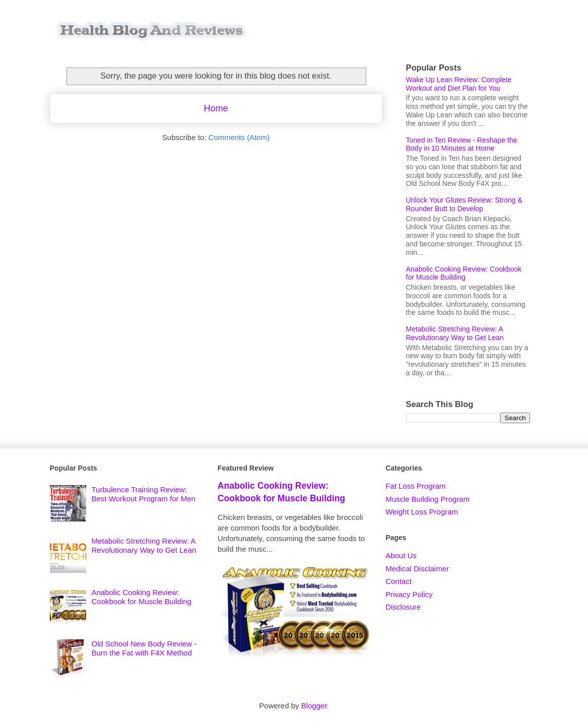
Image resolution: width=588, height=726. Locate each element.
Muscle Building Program (428, 499)
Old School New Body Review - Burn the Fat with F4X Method (144, 648)
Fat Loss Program (415, 486)
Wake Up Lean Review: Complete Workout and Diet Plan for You (459, 84)
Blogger (314, 706)
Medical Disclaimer (417, 569)
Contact (399, 581)
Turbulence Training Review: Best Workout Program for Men (144, 494)
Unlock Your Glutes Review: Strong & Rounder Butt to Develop (464, 204)
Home (216, 108)
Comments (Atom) (239, 137)
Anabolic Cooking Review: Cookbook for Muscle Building (464, 273)
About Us (401, 555)
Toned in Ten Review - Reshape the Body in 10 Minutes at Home (462, 144)
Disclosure (403, 607)
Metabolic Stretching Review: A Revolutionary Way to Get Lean (455, 333)
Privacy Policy (409, 594)
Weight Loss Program (422, 512)
